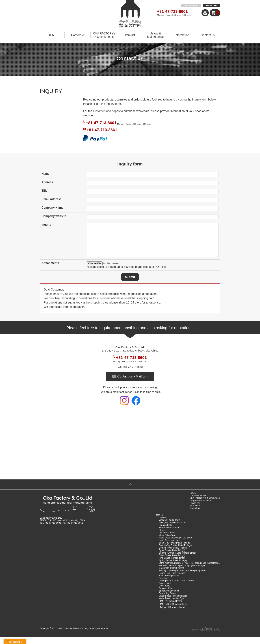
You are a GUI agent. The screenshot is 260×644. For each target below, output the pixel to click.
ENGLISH (211, 6)
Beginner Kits (165, 595)
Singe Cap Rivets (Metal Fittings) (175, 550)
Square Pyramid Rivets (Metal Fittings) (177, 560)
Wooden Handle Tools (169, 527)
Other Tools (164, 593)
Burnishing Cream (168, 601)
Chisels (162, 525)
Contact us (208, 35)
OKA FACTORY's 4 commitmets (205, 505)
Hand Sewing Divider (169, 583)
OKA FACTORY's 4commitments (104, 35)
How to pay (195, 510)
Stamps (163, 537)
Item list (130, 35)
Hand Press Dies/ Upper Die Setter (176, 545)
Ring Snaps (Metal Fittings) (172, 565)
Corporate (78, 35)
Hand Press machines (169, 547)
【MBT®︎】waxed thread (171, 608)
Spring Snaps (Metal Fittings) (173, 568)
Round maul (165, 590)
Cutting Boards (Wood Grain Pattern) (177, 588)
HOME (52, 35)
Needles (163, 585)
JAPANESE (191, 6)
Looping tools (165, 532)
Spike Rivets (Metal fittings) (172, 558)
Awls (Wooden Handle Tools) (173, 530)
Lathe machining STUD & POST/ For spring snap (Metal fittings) (190, 570)
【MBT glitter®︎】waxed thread (174, 611)
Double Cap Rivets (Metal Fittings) (175, 553)
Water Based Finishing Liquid (173, 603)
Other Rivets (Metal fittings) (172, 563)
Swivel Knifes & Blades (170, 535)
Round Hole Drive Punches (172, 580)
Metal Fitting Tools (168, 542)
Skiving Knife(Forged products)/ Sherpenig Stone (182, 578)
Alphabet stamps (167, 540)
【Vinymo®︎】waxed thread (172, 614)
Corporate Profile (198, 503)
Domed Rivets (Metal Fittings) (173, 555)
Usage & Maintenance (155, 35)
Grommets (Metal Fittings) (171, 575)
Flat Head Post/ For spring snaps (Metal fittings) (182, 573)
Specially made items (169, 598)
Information (182, 35)
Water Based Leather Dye (171, 606)
